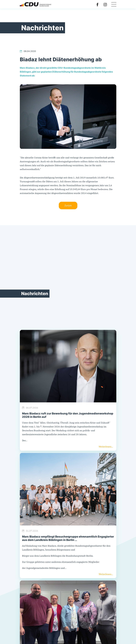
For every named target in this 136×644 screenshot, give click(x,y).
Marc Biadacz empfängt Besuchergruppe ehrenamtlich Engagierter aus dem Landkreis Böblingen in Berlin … (68, 538)
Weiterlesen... (106, 447)
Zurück (68, 205)
